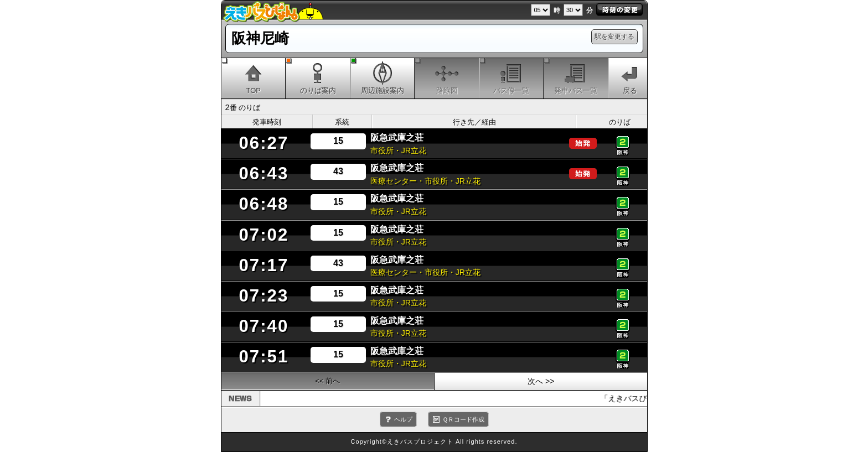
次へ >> (541, 381)
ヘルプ (403, 419)
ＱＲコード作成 (463, 419)
